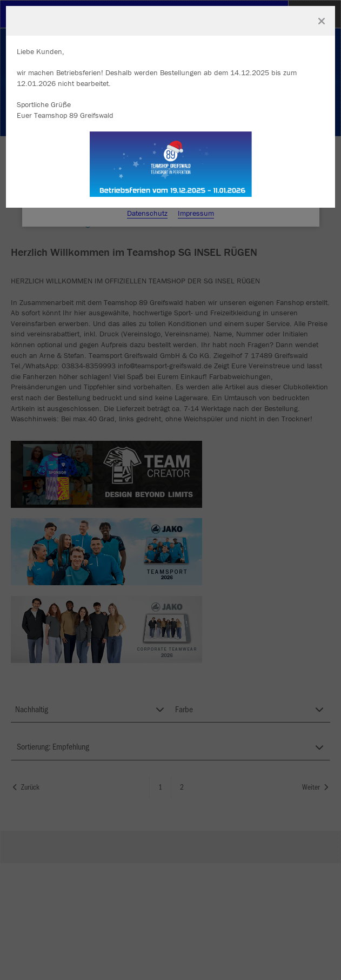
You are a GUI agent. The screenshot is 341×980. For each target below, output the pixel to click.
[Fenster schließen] (322, 21)
